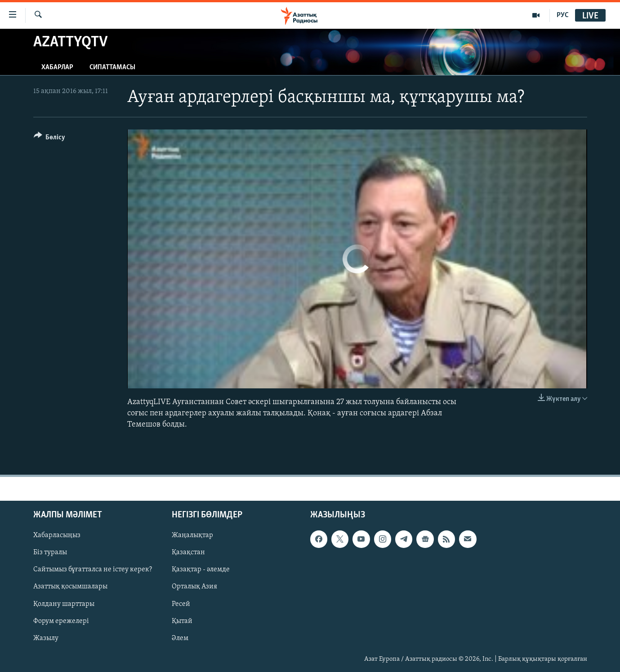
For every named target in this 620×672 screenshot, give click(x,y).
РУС (563, 15)
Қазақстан (188, 553)
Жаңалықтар (192, 536)
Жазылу (46, 638)
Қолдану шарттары (64, 604)
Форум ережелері (61, 621)
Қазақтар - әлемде (201, 570)
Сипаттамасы (112, 67)
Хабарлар (57, 67)
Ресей (181, 604)
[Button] (50, 139)
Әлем (180, 638)
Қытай (182, 621)
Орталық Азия (194, 587)
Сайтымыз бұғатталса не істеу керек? (93, 570)
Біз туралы (50, 553)
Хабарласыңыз (57, 536)
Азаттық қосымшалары (70, 587)
